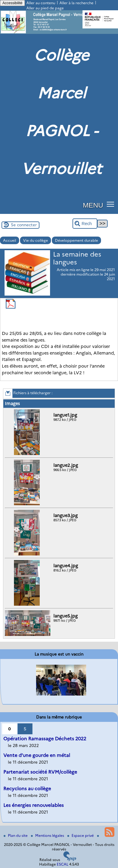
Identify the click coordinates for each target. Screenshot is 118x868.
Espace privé (81, 835)
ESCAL (62, 864)
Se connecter (24, 225)
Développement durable (76, 240)
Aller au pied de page (45, 8)
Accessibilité (12, 3)
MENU (93, 205)
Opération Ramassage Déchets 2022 (45, 739)
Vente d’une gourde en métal (37, 755)
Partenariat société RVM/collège (40, 772)
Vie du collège (35, 240)
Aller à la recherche (76, 3)
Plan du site (16, 835)
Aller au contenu (41, 3)
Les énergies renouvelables (34, 805)
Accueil (10, 240)
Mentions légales (48, 835)
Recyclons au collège (27, 789)
